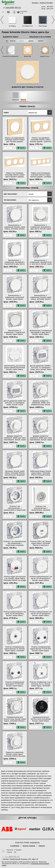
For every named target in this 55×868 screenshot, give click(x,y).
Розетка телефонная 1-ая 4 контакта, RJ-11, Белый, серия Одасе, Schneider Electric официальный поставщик (41, 686)
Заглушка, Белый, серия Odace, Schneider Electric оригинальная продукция (15, 473)
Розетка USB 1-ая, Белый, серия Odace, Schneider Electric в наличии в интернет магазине (41, 544)
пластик (13, 41)
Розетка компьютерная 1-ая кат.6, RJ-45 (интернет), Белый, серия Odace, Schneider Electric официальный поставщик (15, 615)
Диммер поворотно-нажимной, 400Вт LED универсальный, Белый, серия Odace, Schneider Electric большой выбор (41, 405)
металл (41, 41)
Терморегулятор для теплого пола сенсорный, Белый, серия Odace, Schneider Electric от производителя (41, 721)
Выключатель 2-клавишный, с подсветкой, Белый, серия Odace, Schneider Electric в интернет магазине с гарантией (15, 335)
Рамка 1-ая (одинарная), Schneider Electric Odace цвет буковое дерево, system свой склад (15, 141)
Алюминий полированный (10, 56)
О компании (15, 846)
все (7, 41)
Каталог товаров (29, 846)
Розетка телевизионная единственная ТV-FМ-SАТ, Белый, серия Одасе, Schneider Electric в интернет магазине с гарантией (41, 651)
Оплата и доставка (46, 3)
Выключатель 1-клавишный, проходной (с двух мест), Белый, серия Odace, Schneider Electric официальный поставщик (41, 229)
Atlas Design (43, 26)
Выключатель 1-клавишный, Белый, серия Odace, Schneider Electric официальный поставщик (15, 228)
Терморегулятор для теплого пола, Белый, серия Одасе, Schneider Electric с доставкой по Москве (15, 720)
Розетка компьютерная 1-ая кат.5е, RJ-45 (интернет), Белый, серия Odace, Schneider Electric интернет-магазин (41, 580)
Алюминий (15, 100)
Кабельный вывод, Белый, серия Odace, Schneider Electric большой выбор (41, 473)
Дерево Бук (28, 56)
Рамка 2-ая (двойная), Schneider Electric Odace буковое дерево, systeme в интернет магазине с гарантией (41, 142)
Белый (24, 100)
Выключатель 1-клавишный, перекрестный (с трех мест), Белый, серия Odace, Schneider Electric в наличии (41, 264)
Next (53, 20)
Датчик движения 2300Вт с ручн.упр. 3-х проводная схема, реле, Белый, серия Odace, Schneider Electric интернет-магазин (41, 369)
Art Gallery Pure (27, 26)
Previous (2, 20)
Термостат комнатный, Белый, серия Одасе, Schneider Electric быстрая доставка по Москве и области (15, 756)
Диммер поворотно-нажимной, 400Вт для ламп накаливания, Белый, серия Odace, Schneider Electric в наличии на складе (15, 440)
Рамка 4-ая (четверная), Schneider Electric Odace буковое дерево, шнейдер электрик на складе (41, 176)
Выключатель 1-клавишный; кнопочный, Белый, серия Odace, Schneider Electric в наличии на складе (15, 299)
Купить (21, 148)
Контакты (35, 3)
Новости (42, 846)
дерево (31, 41)
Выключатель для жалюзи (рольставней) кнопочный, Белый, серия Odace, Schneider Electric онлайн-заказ (15, 369)
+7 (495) (12, 8)
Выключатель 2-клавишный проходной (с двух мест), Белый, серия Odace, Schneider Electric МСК (41, 333)
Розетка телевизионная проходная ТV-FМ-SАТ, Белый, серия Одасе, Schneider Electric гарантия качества (15, 686)
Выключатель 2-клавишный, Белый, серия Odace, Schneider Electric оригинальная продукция (41, 298)
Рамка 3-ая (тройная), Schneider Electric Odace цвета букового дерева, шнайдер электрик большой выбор (15, 177)
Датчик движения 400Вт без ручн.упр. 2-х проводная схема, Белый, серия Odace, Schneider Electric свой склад (15, 405)
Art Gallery (12, 26)
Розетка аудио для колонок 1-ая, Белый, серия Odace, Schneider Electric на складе (15, 578)
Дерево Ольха (45, 56)
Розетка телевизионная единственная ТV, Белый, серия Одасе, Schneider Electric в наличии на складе (15, 651)
